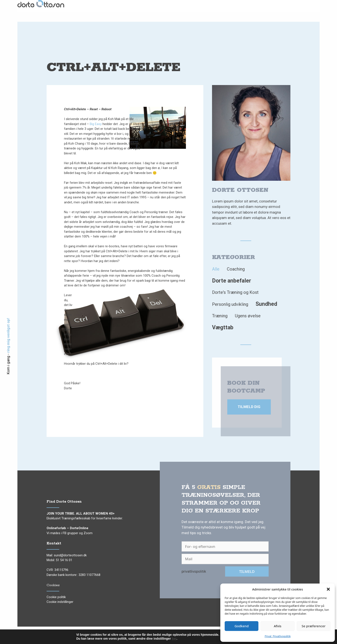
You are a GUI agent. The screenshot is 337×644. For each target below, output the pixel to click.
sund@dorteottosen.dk (70, 555)
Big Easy (96, 124)
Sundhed (266, 304)
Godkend (242, 626)
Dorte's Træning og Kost (235, 292)
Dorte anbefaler (232, 281)
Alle (216, 269)
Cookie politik (56, 597)
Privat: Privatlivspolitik (278, 636)
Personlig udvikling (230, 304)
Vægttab (223, 327)
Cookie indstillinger (60, 602)
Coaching (236, 269)
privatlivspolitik (194, 571)
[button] (328, 589)
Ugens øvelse (248, 316)
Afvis (278, 626)
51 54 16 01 (64, 560)
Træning (220, 316)
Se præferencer (313, 626)
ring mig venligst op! (8, 335)
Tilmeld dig (249, 407)
